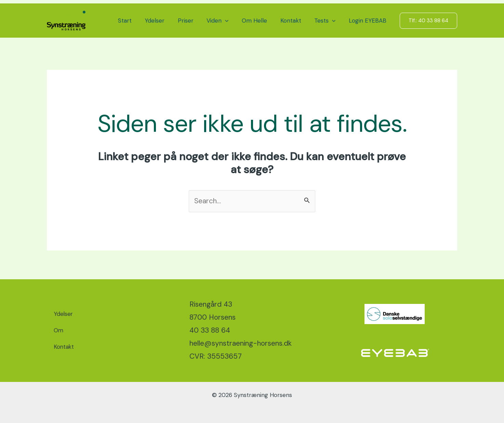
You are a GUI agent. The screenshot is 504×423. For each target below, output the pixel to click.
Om (59, 330)
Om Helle (260, 21)
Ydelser (165, 21)
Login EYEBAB (368, 21)
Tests (327, 21)
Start (136, 21)
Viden (225, 21)
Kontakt (295, 21)
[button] (232, 21)
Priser (194, 21)
